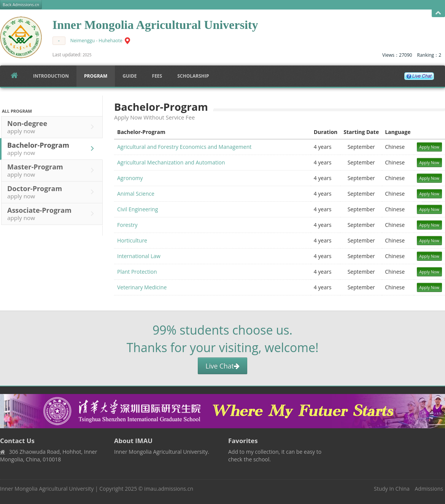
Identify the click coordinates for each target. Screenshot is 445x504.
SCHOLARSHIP (193, 76)
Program (96, 76)
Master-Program (52, 170)
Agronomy (130, 178)
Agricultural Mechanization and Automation (171, 162)
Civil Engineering (137, 209)
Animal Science (136, 194)
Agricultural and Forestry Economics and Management (184, 147)
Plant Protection (137, 272)
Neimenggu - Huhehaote (96, 41)
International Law (139, 256)
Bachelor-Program (52, 148)
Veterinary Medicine (142, 287)
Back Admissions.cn (21, 5)
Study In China (392, 489)
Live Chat (222, 366)
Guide (130, 76)
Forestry (127, 225)
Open (438, 13)
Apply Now (430, 147)
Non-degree (52, 127)
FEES (157, 76)
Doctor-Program (52, 192)
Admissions (429, 489)
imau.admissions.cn (169, 489)
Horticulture (132, 240)
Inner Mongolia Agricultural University (47, 489)
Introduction (51, 76)
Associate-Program (52, 214)
